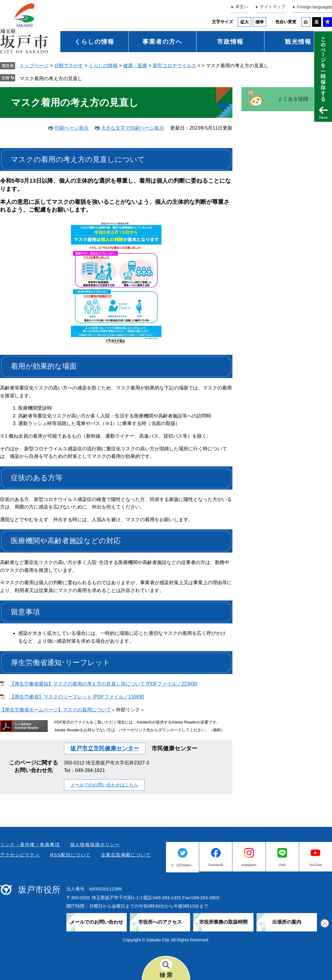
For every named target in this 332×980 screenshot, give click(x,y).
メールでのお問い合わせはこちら (104, 785)
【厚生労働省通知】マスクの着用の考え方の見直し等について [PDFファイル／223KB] (103, 684)
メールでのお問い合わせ (97, 922)
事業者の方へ (162, 42)
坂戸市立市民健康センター (105, 748)
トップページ (34, 66)
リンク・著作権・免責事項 (30, 845)
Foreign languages (314, 7)
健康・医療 (135, 66)
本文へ (242, 7)
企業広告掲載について (126, 855)
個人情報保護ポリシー (95, 845)
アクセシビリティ (20, 855)
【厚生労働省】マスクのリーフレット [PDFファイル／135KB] (77, 697)
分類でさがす (69, 66)
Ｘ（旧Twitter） (182, 865)
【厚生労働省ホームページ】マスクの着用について (56, 710)
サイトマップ (273, 7)
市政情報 (230, 42)
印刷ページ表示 (72, 128)
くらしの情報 (94, 42)
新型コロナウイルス (174, 66)
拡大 (244, 22)
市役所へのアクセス (160, 922)
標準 (260, 22)
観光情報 (298, 42)
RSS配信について (70, 855)
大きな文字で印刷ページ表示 (132, 128)
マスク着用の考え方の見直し (51, 79)
